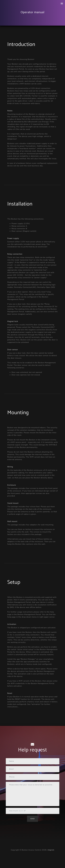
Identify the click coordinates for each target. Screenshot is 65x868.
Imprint (51, 850)
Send (33, 819)
